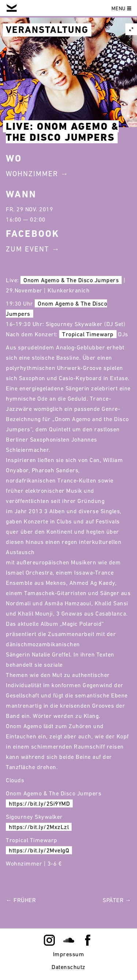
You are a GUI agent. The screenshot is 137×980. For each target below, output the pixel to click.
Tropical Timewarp (88, 334)
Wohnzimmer (32, 174)
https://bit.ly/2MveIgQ (39, 850)
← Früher (21, 900)
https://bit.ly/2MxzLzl (39, 827)
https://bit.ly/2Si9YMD (39, 803)
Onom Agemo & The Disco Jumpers (71, 280)
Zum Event (28, 249)
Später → (117, 900)
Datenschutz (68, 967)
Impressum (69, 954)
